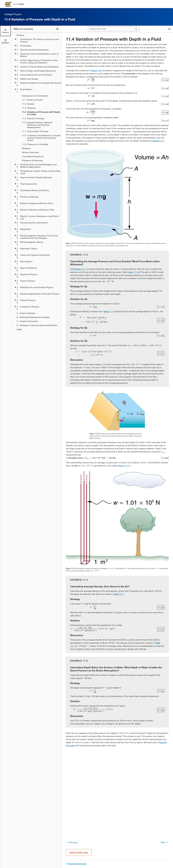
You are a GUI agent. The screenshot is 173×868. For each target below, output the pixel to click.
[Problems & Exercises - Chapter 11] (40, 160)
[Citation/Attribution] (117, 864)
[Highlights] (5, 41)
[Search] (136, 29)
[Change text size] (169, 29)
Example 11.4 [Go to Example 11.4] (158, 141)
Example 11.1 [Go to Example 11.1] (79, 269)
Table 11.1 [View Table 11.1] (108, 311)
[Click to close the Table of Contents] (5, 31)
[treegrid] (36, 182)
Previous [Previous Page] (72, 842)
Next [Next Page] (165, 842)
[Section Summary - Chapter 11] (40, 152)
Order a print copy (79, 852)
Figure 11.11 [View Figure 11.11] (123, 466)
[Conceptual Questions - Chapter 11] (40, 156)
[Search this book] (111, 29)
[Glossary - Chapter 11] (40, 148)
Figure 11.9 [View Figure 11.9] (96, 70)
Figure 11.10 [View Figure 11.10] (133, 272)
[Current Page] (40, 113)
